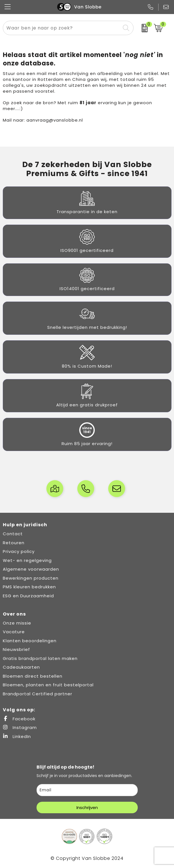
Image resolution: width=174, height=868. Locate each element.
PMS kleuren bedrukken (29, 587)
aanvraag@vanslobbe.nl (55, 120)
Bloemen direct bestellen (33, 676)
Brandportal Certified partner (38, 694)
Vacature (14, 632)
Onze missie (17, 623)
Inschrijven (87, 807)
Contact (13, 534)
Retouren (14, 543)
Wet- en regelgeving (27, 560)
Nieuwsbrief (16, 649)
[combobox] (62, 28)
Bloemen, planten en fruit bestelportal (48, 685)
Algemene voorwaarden (31, 569)
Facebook (19, 719)
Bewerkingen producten (31, 578)
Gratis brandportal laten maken (40, 658)
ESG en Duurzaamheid (28, 596)
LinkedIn (17, 736)
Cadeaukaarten (21, 667)
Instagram (20, 727)
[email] (87, 790)
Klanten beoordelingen (30, 641)
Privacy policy (19, 551)
